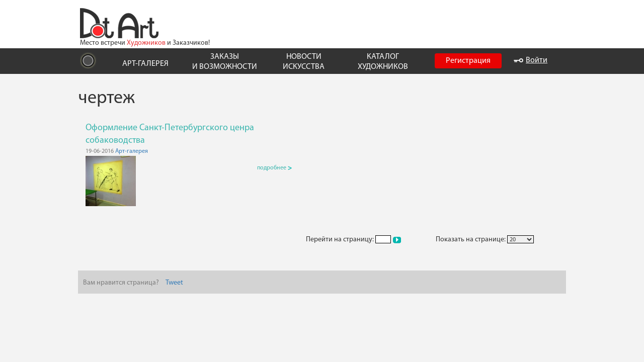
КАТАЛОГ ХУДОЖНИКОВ (383, 62)
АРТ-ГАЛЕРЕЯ (145, 64)
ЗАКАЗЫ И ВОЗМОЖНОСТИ (225, 62)
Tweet (174, 283)
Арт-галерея (132, 151)
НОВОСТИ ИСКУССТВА (304, 62)
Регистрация (468, 61)
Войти (531, 60)
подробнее (274, 168)
